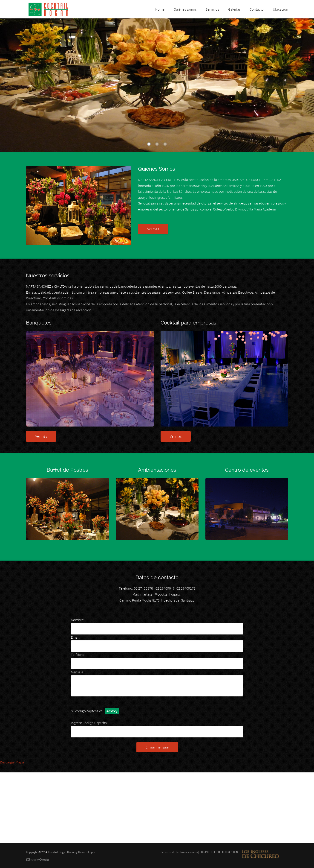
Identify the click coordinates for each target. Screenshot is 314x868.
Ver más (153, 229)
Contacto (257, 9)
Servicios (212, 9)
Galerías (234, 9)
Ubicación (281, 9)
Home (160, 9)
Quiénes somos (185, 9)
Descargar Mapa (12, 762)
